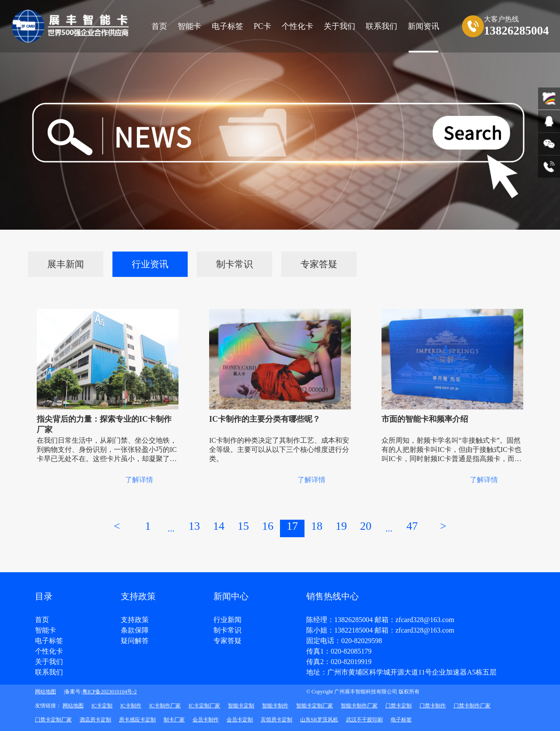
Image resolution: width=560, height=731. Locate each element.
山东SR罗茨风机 (319, 720)
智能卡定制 (241, 706)
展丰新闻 (66, 264)
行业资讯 (150, 264)
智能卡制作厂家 (359, 706)
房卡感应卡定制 (137, 720)
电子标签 (227, 26)
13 (194, 526)
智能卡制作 (275, 706)
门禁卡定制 (399, 706)
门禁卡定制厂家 (53, 720)
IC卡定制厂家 (204, 706)
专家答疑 (319, 264)
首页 (159, 26)
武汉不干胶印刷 (364, 720)
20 (366, 526)
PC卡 (262, 26)
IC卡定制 (102, 706)
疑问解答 (135, 641)
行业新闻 (227, 620)
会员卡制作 (206, 720)
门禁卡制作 (433, 706)
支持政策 (135, 620)
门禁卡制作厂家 (472, 706)
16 (268, 526)
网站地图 (45, 692)
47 (412, 526)
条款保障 (135, 630)
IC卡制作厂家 (165, 706)
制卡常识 (234, 264)
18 (317, 526)
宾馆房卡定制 (276, 720)
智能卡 (189, 26)
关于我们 (49, 662)
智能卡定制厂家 (315, 706)
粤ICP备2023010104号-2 (110, 692)
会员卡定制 (240, 720)
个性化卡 (297, 26)
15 (243, 526)
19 (341, 526)
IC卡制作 (131, 706)
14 (219, 526)
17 (292, 526)
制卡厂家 (174, 720)
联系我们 (49, 672)
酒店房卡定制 (95, 720)
